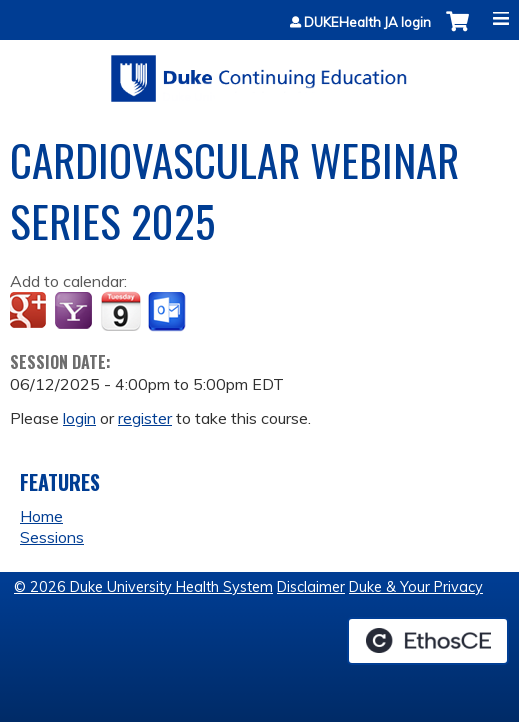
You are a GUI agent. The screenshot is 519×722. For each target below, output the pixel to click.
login (79, 418)
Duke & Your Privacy (416, 587)
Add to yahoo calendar (75, 312)
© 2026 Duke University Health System (143, 587)
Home (41, 516)
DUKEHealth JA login (367, 22)
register (145, 418)
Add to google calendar (30, 312)
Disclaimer (311, 587)
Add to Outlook (168, 312)
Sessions (52, 537)
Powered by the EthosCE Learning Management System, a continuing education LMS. (428, 641)
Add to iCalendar (120, 311)
